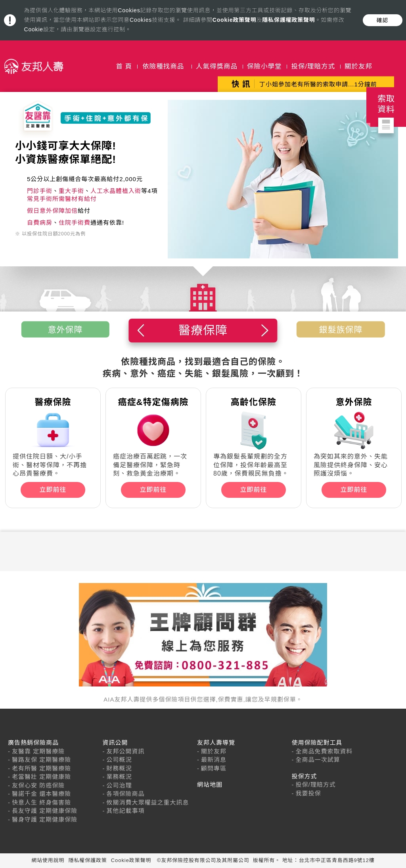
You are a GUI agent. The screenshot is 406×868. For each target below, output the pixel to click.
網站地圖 (210, 785)
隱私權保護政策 (88, 860)
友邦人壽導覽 (216, 743)
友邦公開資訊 (126, 751)
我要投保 (308, 793)
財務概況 (119, 768)
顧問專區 (214, 768)
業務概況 (119, 777)
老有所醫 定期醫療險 (41, 768)
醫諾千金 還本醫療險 (41, 794)
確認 (383, 20)
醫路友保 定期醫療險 (41, 760)
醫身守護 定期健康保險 (45, 819)
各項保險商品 (126, 794)
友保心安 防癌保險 (38, 785)
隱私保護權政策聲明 (288, 20)
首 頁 (124, 66)
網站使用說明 (48, 860)
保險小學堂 (264, 66)
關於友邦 (358, 66)
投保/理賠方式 (313, 66)
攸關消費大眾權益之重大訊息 (148, 802)
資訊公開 (115, 743)
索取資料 (386, 110)
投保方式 (304, 776)
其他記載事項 (126, 811)
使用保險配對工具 (317, 743)
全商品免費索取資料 (324, 751)
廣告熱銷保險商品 (33, 743)
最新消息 (214, 760)
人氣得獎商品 (217, 66)
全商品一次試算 (318, 760)
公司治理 (119, 785)
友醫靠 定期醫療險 (38, 751)
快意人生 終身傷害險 (41, 802)
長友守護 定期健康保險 (45, 811)
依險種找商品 (163, 66)
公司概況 (119, 760)
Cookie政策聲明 (235, 20)
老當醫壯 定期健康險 (41, 777)
